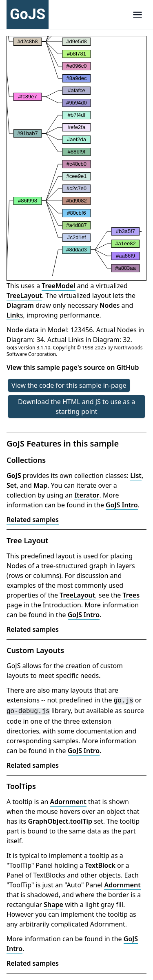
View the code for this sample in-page (69, 385)
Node (108, 305)
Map (40, 485)
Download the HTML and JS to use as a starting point (76, 407)
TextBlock (100, 865)
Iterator (87, 495)
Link (13, 315)
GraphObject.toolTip (60, 821)
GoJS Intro (122, 505)
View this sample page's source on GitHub (73, 367)
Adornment (68, 802)
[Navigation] (137, 14)
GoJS (28, 14)
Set (12, 485)
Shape (53, 904)
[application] (74, 156)
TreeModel (58, 286)
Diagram (20, 305)
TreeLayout (24, 296)
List (136, 476)
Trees (131, 595)
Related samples (33, 520)
